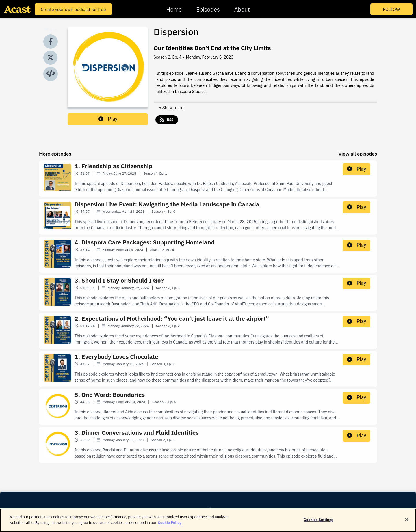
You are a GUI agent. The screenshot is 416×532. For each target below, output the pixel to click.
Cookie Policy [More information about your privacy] (170, 525)
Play (108, 119)
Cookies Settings (318, 522)
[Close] (407, 522)
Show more (171, 108)
